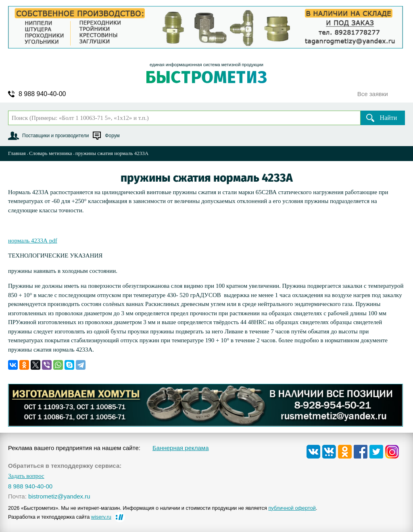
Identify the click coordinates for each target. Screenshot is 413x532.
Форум (112, 136)
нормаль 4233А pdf (33, 241)
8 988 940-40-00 (42, 94)
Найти (389, 118)
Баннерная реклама (181, 448)
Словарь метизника (51, 153)
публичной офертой (292, 508)
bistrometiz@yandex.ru (59, 496)
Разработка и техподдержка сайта (60, 517)
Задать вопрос (26, 476)
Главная (17, 153)
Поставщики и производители (55, 136)
